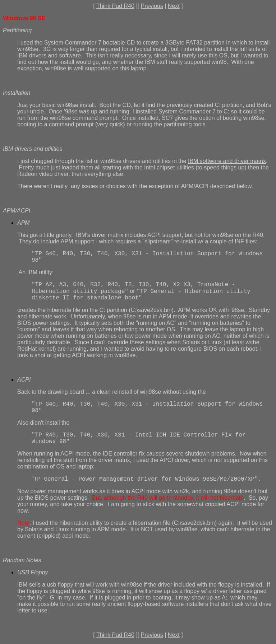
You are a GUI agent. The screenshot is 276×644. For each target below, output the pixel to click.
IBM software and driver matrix (227, 161)
